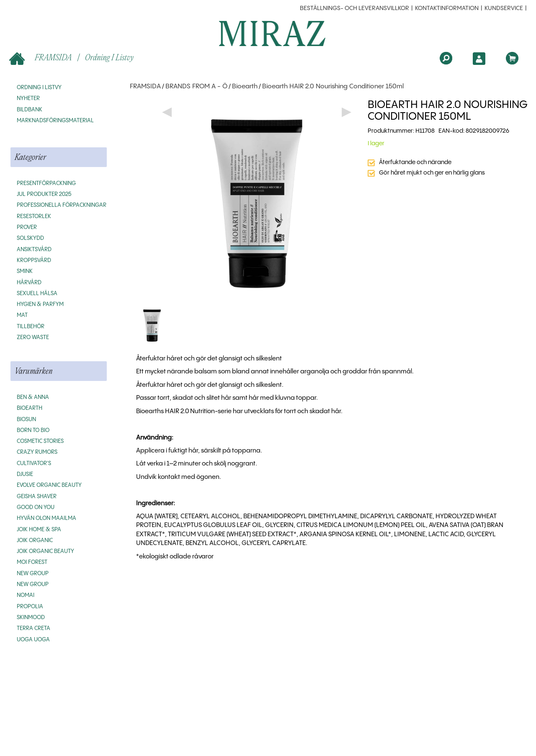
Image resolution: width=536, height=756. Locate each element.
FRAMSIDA (41, 58)
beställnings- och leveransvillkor (354, 8)
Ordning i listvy (109, 57)
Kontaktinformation (447, 8)
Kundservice (504, 8)
